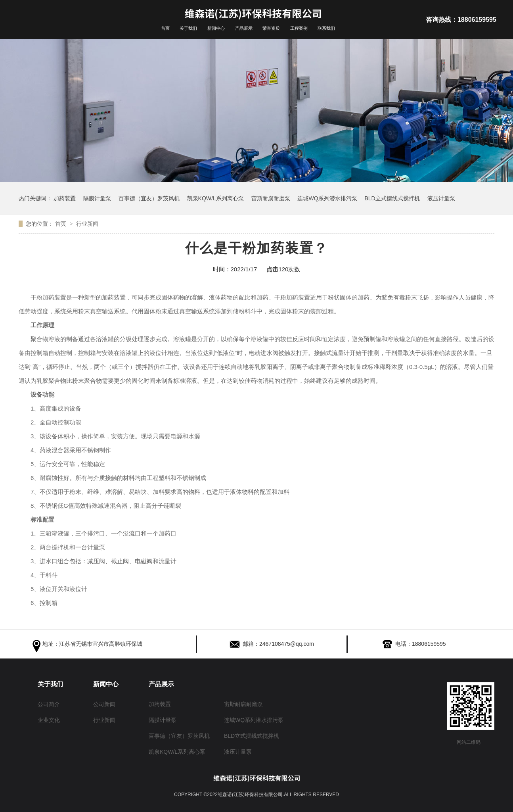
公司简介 (49, 704)
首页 (165, 28)
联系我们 (326, 28)
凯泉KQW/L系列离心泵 (215, 198)
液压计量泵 (441, 198)
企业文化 (49, 719)
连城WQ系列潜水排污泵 (327, 198)
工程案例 (299, 28)
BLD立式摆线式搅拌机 (392, 198)
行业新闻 (87, 224)
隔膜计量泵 (97, 198)
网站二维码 (469, 742)
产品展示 (244, 28)
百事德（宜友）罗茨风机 (149, 198)
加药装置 (65, 198)
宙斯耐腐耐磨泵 (271, 198)
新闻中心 (216, 28)
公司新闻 (104, 704)
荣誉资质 (271, 28)
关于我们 (188, 28)
